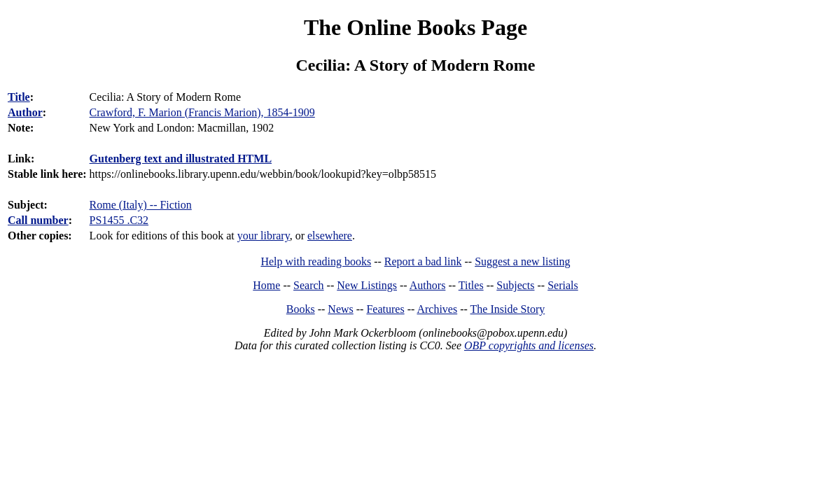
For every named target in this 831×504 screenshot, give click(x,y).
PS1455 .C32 (119, 220)
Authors (428, 285)
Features (385, 309)
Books (301, 309)
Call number (38, 220)
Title (19, 97)
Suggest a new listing (522, 261)
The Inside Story (508, 309)
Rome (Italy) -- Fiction (141, 205)
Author (25, 112)
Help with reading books (316, 261)
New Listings (367, 285)
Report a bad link (423, 261)
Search (309, 285)
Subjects (515, 285)
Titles (471, 285)
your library (264, 236)
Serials (563, 285)
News (340, 309)
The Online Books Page (415, 27)
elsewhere (330, 236)
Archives (437, 309)
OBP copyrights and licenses (529, 345)
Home (266, 285)
